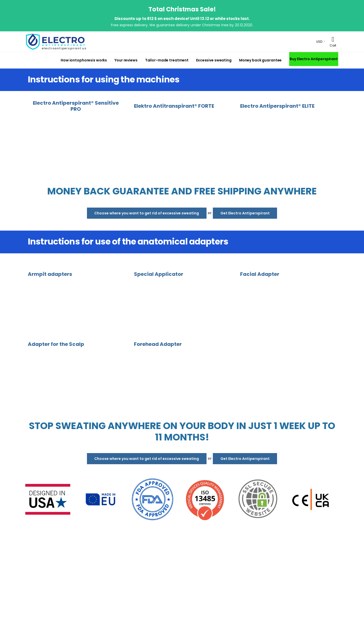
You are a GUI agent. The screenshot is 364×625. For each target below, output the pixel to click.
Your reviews (126, 60)
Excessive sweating (214, 60)
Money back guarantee (260, 60)
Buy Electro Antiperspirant (314, 59)
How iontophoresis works (84, 60)
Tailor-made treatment (167, 60)
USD (319, 42)
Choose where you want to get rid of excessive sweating (147, 213)
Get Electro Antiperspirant (245, 213)
